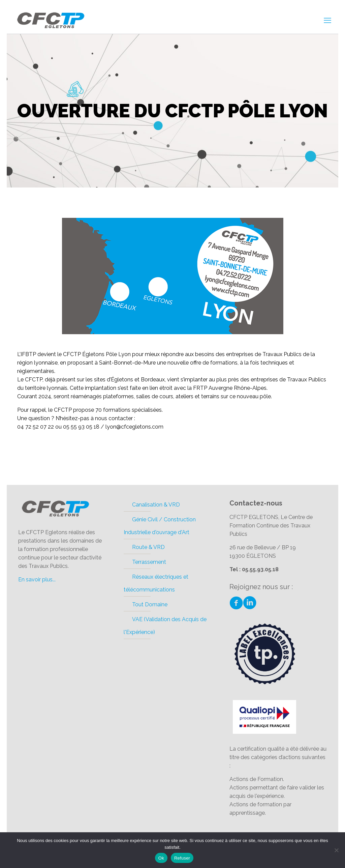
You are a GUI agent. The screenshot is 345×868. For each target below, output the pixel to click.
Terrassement (149, 562)
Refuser (182, 858)
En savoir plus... (37, 580)
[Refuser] (337, 850)
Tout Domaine (150, 604)
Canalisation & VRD (156, 505)
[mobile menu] (327, 20)
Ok (161, 858)
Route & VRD (148, 547)
